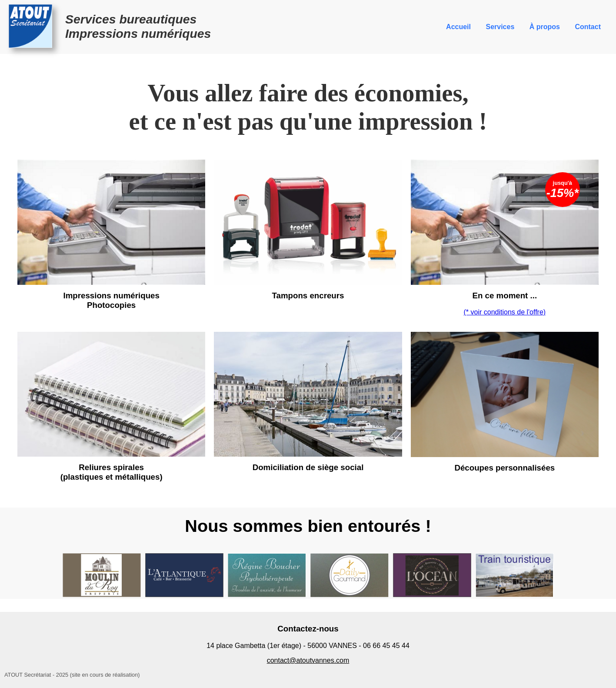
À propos (545, 27)
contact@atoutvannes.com (308, 660)
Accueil (458, 27)
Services (500, 27)
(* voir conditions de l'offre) (505, 312)
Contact (588, 27)
